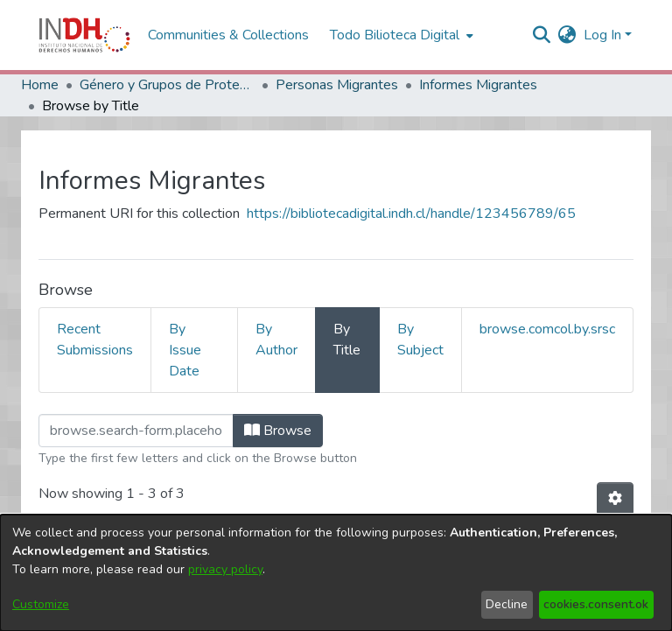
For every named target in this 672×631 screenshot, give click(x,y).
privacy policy (225, 569)
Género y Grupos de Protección (167, 85)
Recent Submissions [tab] (95, 340)
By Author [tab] (276, 340)
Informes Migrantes (478, 85)
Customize (41, 604)
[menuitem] (567, 35)
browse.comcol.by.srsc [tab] (547, 329)
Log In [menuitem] (602, 35)
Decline (507, 604)
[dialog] (336, 573)
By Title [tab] (347, 340)
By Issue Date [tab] (185, 350)
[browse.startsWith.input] (136, 431)
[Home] (84, 35)
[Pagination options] (615, 499)
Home (40, 85)
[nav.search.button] (542, 35)
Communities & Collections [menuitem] (228, 35)
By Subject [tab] (420, 340)
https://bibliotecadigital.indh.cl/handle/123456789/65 (411, 214)
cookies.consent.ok (596, 604)
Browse (278, 431)
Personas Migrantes (337, 85)
